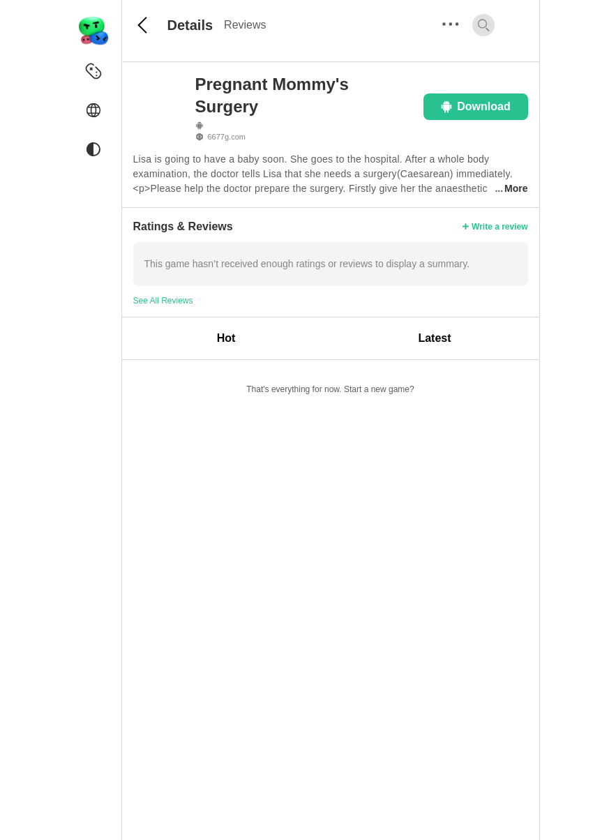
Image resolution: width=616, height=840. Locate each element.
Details (190, 25)
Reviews (245, 25)
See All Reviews (163, 301)
